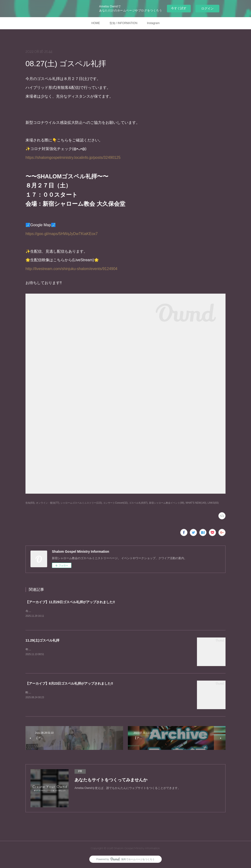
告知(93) (30, 503)
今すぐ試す (179, 8)
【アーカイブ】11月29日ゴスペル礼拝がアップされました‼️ (70, 602)
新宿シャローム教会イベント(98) (167, 503)
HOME (96, 23)
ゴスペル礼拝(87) (138, 503)
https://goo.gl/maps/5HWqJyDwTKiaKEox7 (62, 234)
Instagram (153, 23)
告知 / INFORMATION (123, 23)
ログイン (207, 8)
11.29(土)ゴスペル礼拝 (42, 641)
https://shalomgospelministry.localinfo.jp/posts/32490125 (73, 158)
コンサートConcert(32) (115, 503)
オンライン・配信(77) (48, 503)
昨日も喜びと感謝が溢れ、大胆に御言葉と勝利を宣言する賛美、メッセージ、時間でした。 (84, 693)
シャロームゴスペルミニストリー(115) (81, 503)
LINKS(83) (213, 503)
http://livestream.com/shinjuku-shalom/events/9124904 (71, 269)
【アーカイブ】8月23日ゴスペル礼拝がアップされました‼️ (69, 684)
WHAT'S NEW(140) (196, 503)
